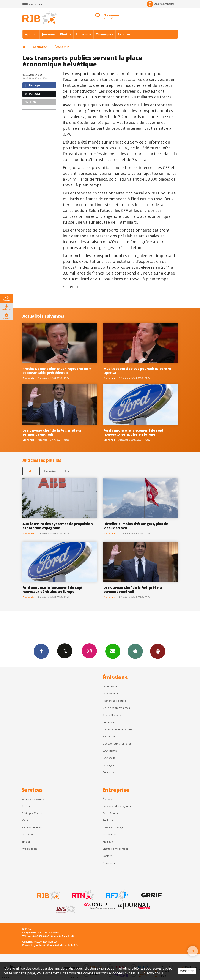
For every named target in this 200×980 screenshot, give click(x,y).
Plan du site (69, 936)
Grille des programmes (116, 708)
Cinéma (26, 806)
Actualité (40, 47)
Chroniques (105, 34)
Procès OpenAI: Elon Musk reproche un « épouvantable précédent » (57, 371)
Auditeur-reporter (160, 4)
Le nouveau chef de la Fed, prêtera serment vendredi (52, 432)
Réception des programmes (119, 806)
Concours (108, 772)
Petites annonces (32, 827)
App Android (158, 651)
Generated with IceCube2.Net (63, 945)
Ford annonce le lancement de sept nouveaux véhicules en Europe (134, 432)
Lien (30, 102)
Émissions (83, 34)
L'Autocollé (109, 758)
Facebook (41, 651)
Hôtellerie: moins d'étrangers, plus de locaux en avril (136, 526)
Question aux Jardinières (117, 744)
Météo (26, 820)
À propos (108, 799)
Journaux (49, 34)
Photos (66, 34)
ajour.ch (31, 34)
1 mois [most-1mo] (69, 471)
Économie (62, 47)
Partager (33, 85)
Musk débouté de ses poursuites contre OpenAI (137, 371)
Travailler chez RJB (113, 827)
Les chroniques (112, 694)
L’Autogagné (110, 751)
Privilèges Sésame (32, 813)
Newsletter (109, 863)
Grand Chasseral (112, 715)
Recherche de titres (114, 701)
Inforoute (27, 834)
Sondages (108, 765)
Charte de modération (116, 849)
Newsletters (113, 651)
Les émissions (111, 686)
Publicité (108, 820)
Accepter (187, 971)
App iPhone (135, 651)
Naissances (109, 736)
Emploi (26, 842)
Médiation (109, 842)
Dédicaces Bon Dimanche (117, 729)
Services (124, 34)
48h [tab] (31, 471)
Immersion (109, 722)
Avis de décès (30, 849)
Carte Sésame (111, 813)
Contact (107, 856)
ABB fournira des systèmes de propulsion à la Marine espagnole (58, 526)
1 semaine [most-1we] (50, 471)
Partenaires (109, 834)
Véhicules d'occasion (34, 799)
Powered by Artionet (34, 945)
